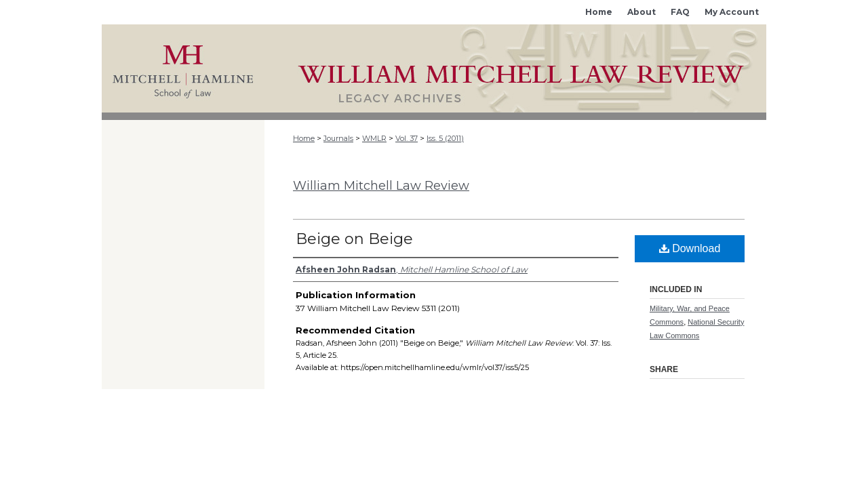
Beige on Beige (354, 239)
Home (304, 138)
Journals (338, 138)
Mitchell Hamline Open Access (515, 68)
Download (690, 248)
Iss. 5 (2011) (445, 138)
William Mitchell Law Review (381, 186)
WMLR (374, 138)
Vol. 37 (407, 138)
